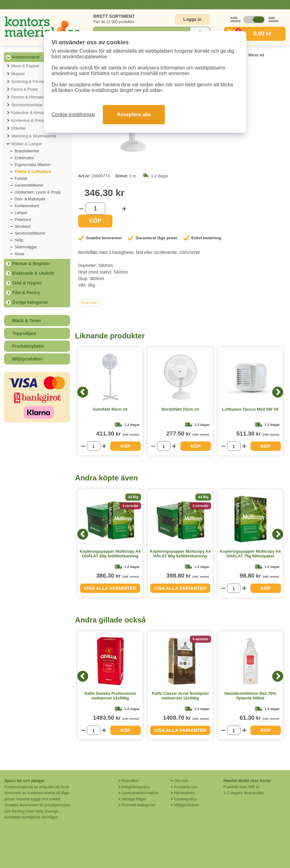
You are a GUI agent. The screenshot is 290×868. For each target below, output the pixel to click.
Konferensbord (27, 206)
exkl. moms (234, 19)
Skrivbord (23, 227)
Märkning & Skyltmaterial (34, 136)
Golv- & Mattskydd (30, 199)
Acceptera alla (134, 114)
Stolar (19, 254)
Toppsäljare (24, 333)
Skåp (19, 240)
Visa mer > (90, 303)
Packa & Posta (24, 89)
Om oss (181, 781)
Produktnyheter (28, 346)
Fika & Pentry (26, 293)
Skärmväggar (26, 247)
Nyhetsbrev (184, 793)
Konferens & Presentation (34, 120)
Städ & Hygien (27, 283)
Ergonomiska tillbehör (33, 165)
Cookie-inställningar (74, 114)
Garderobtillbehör (29, 185)
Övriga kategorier (30, 302)
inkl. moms (272, 19)
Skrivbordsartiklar (27, 105)
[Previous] (83, 392)
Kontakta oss (186, 787)
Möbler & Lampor (27, 144)
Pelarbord (23, 220)
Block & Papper (25, 66)
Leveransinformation (140, 793)
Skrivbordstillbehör (30, 233)
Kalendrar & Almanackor (33, 113)
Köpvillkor (130, 781)
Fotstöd (21, 179)
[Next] (278, 392)
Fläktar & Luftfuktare (33, 172)
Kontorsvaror (26, 57)
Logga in (192, 19)
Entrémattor (24, 158)
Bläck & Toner (27, 321)
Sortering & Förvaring (31, 81)
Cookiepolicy (186, 799)
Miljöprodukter (27, 359)
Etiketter (19, 128)
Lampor (21, 213)
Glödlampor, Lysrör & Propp (38, 192)
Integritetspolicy (135, 787)
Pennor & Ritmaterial (30, 97)
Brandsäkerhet (27, 151)
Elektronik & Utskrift (33, 273)
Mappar (18, 74)
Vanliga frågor (134, 799)
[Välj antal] (95, 209)
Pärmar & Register (31, 264)
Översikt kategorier (138, 805)
